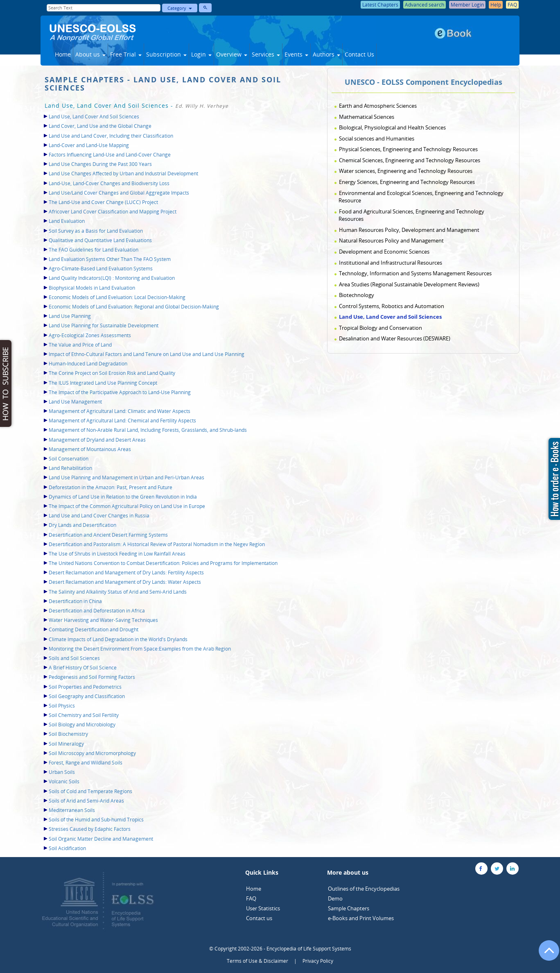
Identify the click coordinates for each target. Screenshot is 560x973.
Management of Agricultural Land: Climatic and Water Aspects (120, 411)
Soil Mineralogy (66, 744)
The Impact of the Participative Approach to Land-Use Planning (120, 392)
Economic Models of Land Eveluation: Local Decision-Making (117, 297)
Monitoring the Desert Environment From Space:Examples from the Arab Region (140, 649)
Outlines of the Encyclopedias (364, 889)
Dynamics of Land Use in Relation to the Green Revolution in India (123, 497)
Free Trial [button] (126, 54)
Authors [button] (326, 54)
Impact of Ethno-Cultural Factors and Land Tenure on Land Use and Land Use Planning (147, 354)
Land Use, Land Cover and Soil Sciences (390, 317)
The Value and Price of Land (80, 345)
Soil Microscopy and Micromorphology (92, 753)
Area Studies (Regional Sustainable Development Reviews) (409, 284)
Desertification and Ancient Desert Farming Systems (108, 535)
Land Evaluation (67, 221)
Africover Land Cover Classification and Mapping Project (113, 212)
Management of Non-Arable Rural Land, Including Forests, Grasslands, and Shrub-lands (148, 430)
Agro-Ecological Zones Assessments (90, 335)
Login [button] (201, 54)
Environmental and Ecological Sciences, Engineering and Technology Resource (421, 197)
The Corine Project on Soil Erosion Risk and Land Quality (112, 373)
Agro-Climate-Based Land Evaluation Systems (101, 269)
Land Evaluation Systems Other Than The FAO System (110, 259)
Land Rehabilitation (70, 468)
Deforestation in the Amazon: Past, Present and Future (111, 487)
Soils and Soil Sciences (74, 658)
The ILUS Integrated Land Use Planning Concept (103, 383)
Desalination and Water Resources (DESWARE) (395, 338)
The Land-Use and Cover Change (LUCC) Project (103, 202)
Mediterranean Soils (72, 810)
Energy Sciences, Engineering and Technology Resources (407, 182)
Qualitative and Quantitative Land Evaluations (100, 240)
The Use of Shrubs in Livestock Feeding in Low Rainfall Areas (117, 554)
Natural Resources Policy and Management (391, 240)
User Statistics (263, 908)
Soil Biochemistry (68, 734)
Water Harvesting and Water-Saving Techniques (103, 620)
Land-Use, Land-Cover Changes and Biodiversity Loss (109, 183)
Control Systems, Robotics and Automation (392, 306)
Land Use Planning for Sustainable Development (104, 325)
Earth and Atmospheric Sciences (378, 106)
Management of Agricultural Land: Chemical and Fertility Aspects (122, 421)
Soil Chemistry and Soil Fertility (84, 715)
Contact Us (359, 54)
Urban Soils (62, 772)
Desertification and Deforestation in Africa (97, 611)
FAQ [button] (512, 5)
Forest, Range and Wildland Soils (86, 763)
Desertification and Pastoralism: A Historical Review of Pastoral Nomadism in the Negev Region (157, 544)
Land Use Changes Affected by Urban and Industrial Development (123, 174)
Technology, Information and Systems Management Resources (415, 273)
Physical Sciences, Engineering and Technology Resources (408, 149)
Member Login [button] (467, 5)
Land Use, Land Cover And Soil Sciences (94, 117)
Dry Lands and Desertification (82, 525)
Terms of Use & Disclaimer (257, 961)
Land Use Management (75, 402)
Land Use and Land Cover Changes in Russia (99, 516)
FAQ (251, 898)
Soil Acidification (67, 848)
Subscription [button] (166, 54)
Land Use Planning (70, 316)
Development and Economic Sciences (384, 252)
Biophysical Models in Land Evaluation (92, 288)
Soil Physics (62, 706)
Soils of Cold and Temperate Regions (90, 791)
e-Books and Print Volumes (361, 918)
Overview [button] (232, 54)
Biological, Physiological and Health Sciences (392, 127)
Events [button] (296, 54)
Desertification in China (75, 601)
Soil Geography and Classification (87, 696)
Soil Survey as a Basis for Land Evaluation (96, 231)
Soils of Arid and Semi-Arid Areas (86, 801)
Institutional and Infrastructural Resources (391, 263)
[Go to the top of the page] (545, 955)
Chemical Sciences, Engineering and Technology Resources (410, 160)
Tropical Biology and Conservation (380, 328)
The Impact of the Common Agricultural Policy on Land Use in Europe (127, 506)
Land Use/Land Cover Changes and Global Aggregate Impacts (119, 193)
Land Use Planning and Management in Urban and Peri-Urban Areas (126, 477)
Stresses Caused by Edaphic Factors (90, 829)
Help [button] (496, 5)
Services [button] (266, 54)
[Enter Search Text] (104, 8)
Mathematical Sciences (367, 117)
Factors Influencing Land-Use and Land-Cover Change (110, 155)
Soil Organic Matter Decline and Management (101, 839)
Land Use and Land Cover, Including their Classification (111, 136)
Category (180, 8)
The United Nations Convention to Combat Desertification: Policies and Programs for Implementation (163, 563)
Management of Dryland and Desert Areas (97, 440)
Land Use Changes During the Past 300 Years (100, 164)
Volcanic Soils (64, 781)
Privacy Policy (318, 961)
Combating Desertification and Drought (94, 629)
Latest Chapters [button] (380, 5)
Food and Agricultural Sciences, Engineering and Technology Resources (411, 215)
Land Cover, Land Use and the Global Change (100, 126)
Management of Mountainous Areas (90, 449)
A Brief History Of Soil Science (83, 668)
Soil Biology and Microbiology (82, 725)
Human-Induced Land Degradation (88, 364)
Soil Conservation (69, 459)
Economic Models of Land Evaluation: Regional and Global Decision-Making (134, 307)
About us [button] (90, 54)
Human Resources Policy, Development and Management (409, 230)
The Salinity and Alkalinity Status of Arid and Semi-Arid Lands (118, 592)
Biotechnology (357, 295)
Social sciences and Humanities (377, 138)
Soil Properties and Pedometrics (85, 687)
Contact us (259, 918)
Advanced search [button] (425, 5)
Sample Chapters (349, 908)
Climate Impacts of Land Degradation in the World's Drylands (118, 639)
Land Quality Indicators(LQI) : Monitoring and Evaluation (112, 278)
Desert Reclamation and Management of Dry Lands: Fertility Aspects (126, 573)
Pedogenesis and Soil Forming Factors (92, 677)
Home (63, 54)
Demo (335, 898)
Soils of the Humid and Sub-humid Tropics (96, 820)
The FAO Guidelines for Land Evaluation (94, 250)
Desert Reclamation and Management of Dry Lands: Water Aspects (125, 582)
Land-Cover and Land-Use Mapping (89, 145)
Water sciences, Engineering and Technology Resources (406, 171)
